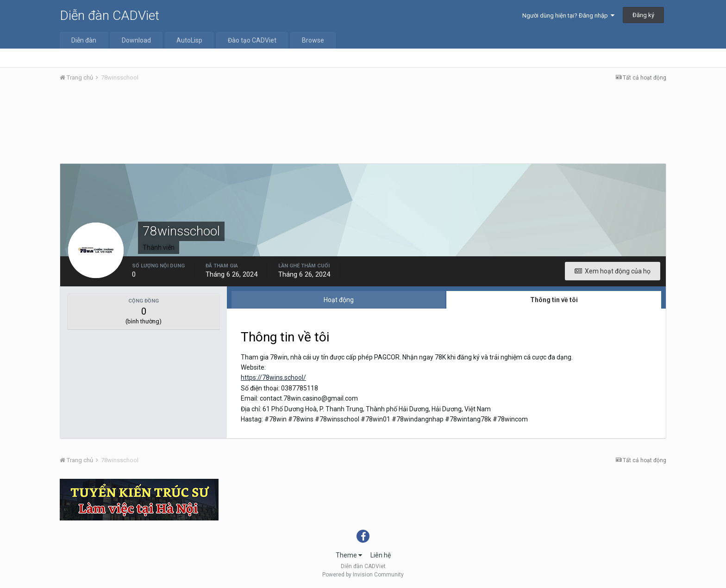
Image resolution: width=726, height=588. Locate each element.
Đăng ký (643, 15)
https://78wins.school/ (273, 378)
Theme (349, 555)
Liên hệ (381, 555)
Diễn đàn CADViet (110, 15)
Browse (313, 40)
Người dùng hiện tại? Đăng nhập (568, 15)
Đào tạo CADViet (252, 40)
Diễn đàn (84, 40)
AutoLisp (189, 40)
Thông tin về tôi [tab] (554, 300)
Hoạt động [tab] (339, 300)
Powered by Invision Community (363, 575)
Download (136, 40)
